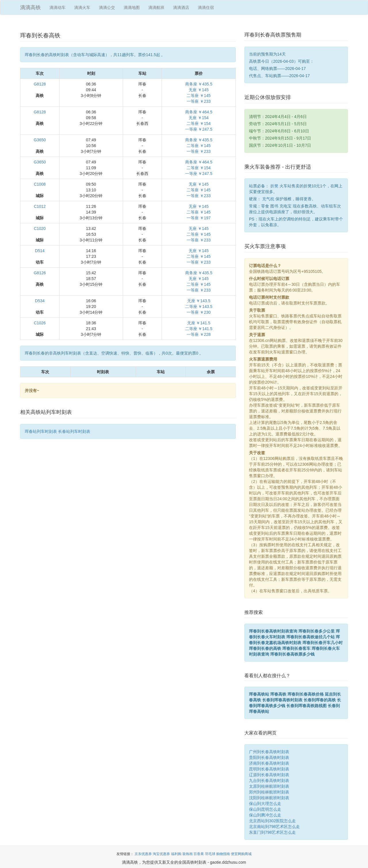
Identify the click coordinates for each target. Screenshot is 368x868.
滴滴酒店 (181, 7)
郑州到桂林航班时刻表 (269, 792)
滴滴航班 (156, 7)
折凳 (274, 186)
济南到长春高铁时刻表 (269, 763)
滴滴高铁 (30, 7)
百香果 (199, 854)
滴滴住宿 (206, 7)
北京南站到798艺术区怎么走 (274, 827)
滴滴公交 (107, 7)
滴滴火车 (82, 7)
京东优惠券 (143, 854)
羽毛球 (210, 854)
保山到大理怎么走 (265, 804)
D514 (40, 251)
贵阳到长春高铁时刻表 (269, 757)
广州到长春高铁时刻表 (269, 752)
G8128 (40, 84)
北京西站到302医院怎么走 (272, 821)
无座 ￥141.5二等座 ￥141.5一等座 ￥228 (199, 329)
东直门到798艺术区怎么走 (272, 832)
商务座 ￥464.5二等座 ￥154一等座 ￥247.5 (199, 168)
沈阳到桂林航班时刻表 (269, 798)
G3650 (40, 140)
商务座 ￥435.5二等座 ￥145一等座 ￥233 (199, 146)
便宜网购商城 (241, 854)
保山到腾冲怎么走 (265, 815)
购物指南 (223, 854)
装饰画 (187, 854)
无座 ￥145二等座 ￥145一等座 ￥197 (199, 212)
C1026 (40, 323)
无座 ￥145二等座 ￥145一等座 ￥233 (199, 190)
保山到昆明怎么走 (265, 809)
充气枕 (268, 199)
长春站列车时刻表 (74, 431)
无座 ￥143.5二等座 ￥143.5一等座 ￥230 (199, 307)
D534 (40, 301)
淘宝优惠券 (161, 854)
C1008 (40, 184)
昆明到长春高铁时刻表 (269, 769)
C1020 (40, 229)
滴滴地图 (132, 7)
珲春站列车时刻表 (41, 431)
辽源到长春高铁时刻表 (269, 775)
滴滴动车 (57, 7)
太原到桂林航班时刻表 (269, 786)
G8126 (40, 273)
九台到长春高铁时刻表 (269, 781)
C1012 (40, 206)
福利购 (176, 854)
